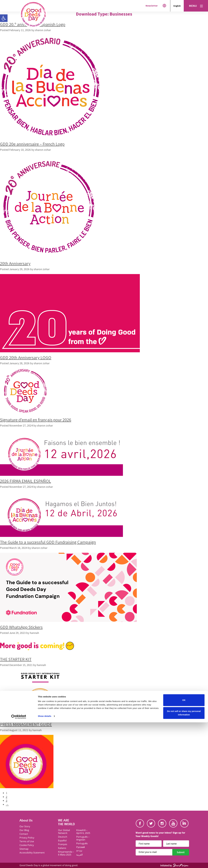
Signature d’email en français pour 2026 (36, 420)
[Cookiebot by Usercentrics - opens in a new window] (19, 862)
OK (184, 846)
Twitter (151, 823)
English (177, 6)
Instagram (162, 823)
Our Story (25, 826)
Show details (45, 862)
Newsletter (152, 6)
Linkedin (184, 823)
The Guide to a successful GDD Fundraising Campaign (48, 542)
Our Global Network (64, 832)
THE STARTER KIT (16, 659)
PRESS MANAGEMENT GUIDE (26, 724)
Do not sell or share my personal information (184, 859)
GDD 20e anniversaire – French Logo (32, 144)
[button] (4, 18)
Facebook (140, 823)
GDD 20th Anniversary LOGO (26, 357)
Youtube (173, 823)
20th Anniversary (15, 263)
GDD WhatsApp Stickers (21, 627)
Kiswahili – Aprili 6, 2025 (83, 832)
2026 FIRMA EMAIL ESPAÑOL (25, 481)
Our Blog (24, 830)
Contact (24, 834)
